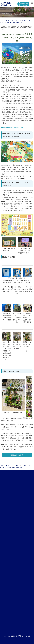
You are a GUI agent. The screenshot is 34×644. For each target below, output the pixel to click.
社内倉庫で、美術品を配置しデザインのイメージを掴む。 (7, 318)
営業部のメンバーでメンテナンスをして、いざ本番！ (27, 346)
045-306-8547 (24, 3)
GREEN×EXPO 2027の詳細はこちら (12, 127)
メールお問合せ (24, 5)
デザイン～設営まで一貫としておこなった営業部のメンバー (24, 251)
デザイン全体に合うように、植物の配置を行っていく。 (17, 318)
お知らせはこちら (17, 455)
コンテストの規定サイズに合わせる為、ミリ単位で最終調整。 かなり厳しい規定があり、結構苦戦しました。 (7, 351)
